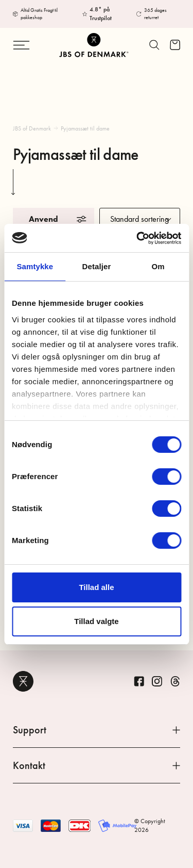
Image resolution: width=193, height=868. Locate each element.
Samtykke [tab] (35, 266)
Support (97, 730)
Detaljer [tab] (97, 266)
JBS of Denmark (32, 128)
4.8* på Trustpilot (101, 14)
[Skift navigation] (25, 45)
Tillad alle (96, 587)
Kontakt (97, 765)
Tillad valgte (96, 621)
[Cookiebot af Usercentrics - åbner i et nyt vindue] (137, 238)
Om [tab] (158, 266)
